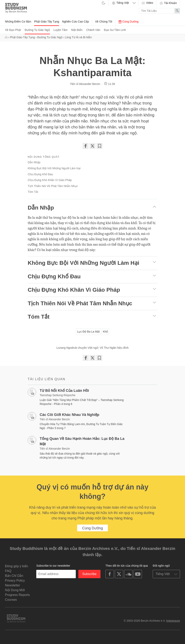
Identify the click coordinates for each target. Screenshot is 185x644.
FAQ (8, 571)
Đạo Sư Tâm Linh (115, 30)
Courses (11, 600)
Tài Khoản (168, 3)
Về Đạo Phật (13, 30)
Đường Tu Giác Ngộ (37, 30)
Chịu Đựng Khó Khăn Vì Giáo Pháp (50, 180)
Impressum (173, 621)
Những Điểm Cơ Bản (18, 22)
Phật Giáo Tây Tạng (47, 22)
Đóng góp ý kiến (17, 566)
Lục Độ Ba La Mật (89, 332)
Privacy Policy (15, 580)
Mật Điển (77, 30)
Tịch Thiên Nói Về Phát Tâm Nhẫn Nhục (53, 186)
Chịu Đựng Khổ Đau (40, 174)
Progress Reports (17, 595)
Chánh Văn (93, 30)
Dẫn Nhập (34, 162)
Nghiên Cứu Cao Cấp (75, 22)
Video (147, 3)
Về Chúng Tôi (104, 22)
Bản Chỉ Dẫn (14, 576)
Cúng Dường (128, 22)
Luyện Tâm (60, 30)
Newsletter (13, 585)
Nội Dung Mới (15, 590)
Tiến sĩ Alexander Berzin (85, 84)
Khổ (105, 332)
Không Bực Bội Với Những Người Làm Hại (54, 168)
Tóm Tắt (33, 192)
